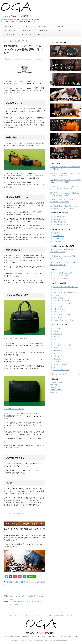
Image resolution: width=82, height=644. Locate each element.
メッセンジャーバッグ (61, 317)
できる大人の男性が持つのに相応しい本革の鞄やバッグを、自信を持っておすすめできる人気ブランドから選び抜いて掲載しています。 (41, 636)
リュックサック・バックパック (63, 303)
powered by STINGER (66, 641)
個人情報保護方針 (56, 390)
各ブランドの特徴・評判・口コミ (18, 582)
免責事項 (53, 387)
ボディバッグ (43, 27)
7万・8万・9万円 (59, 236)
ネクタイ (56, 356)
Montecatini (33, 582)
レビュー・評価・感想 (61, 276)
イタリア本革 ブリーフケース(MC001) (16, 339)
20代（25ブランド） (60, 216)
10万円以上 (57, 233)
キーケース (57, 342)
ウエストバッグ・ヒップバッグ (63, 320)
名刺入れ (56, 339)
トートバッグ (59, 27)
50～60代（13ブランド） (62, 225)
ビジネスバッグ (26, 27)
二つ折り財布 (58, 334)
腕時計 (56, 348)
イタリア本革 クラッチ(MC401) (14, 409)
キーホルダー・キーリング (62, 345)
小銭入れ (56, 337)
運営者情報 (54, 385)
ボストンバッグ (43, 31)
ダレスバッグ (26, 31)
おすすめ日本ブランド (10, 27)
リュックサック (59, 31)
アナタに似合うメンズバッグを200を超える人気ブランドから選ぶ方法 (52, 615)
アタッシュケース (43, 35)
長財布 (56, 331)
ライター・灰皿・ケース (61, 370)
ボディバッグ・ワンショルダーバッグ (66, 292)
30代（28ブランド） (60, 219)
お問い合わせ (55, 392)
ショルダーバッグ (10, 31)
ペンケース (57, 362)
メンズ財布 (57, 328)
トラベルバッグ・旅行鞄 (61, 301)
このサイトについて (57, 383)
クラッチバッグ (10, 35)
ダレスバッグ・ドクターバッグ (63, 314)
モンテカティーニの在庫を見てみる (16, 514)
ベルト (56, 353)
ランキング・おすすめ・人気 (63, 273)
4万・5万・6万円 (59, 239)
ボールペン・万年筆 (60, 364)
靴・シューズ (58, 350)
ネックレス (57, 359)
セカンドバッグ (26, 35)
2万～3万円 (57, 241)
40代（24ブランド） (60, 222)
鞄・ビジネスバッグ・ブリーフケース (66, 287)
